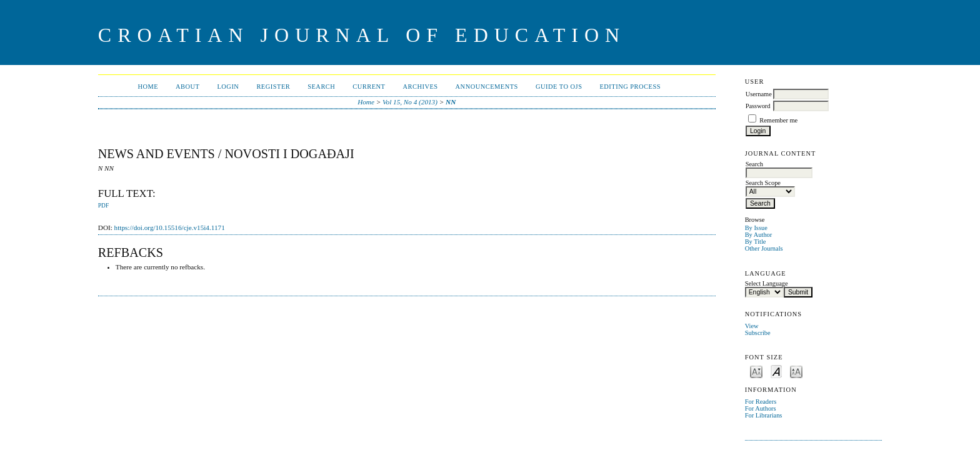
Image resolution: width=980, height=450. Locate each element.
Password (758, 106)
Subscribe (758, 333)
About (187, 87)
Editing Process (630, 87)
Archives (420, 87)
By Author (759, 235)
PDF (103, 206)
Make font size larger (796, 371)
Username (759, 94)
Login (228, 87)
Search (321, 87)
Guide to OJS (559, 87)
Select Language (767, 283)
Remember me (778, 120)
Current (369, 87)
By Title (756, 242)
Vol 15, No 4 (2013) (410, 102)
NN (451, 102)
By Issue (756, 228)
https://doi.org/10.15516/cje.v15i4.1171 (170, 227)
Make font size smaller (756, 371)
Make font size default (776, 371)
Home (148, 87)
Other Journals (764, 248)
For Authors (761, 408)
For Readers (761, 402)
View (752, 326)
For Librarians (764, 415)
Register (273, 87)
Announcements (487, 87)
